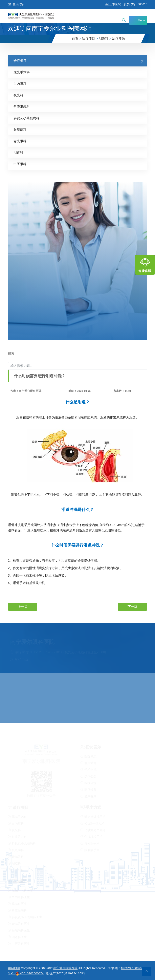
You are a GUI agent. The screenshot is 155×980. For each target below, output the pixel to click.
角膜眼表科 (22, 107)
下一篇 (132, 607)
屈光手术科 (22, 72)
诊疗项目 (89, 39)
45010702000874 (32, 973)
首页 (75, 39)
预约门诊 (16, 4)
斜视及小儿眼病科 (26, 118)
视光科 (18, 95)
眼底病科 (20, 130)
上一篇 (23, 607)
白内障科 (20, 84)
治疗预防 (118, 39)
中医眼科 (20, 164)
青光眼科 (20, 141)
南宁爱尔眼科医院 (65, 968)
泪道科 (104, 39)
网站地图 (14, 968)
